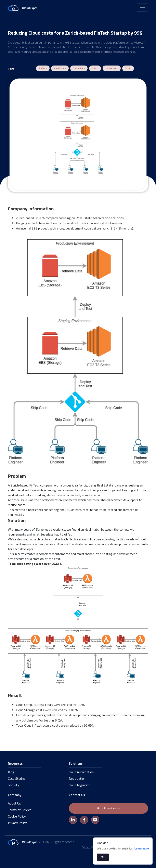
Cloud (128, 68)
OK (103, 857)
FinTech (43, 68)
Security (14, 785)
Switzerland (112, 68)
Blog (11, 772)
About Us (14, 803)
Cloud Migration (80, 785)
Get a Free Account (108, 808)
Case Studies (17, 778)
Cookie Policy (17, 816)
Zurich (95, 68)
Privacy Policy (17, 823)
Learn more (142, 848)
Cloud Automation (81, 772)
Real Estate (60, 68)
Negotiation (77, 778)
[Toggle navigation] (142, 8)
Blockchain (79, 68)
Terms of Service (20, 810)
